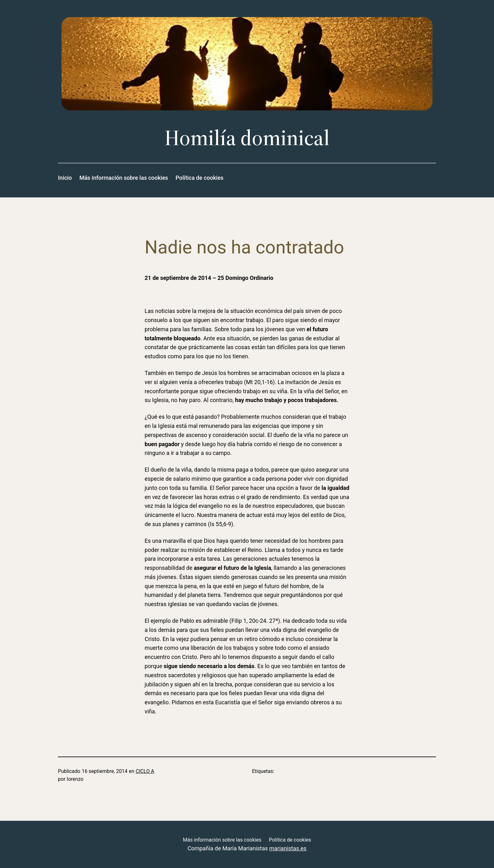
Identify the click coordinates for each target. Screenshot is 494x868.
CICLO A (145, 771)
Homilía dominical (247, 138)
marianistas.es (288, 848)
